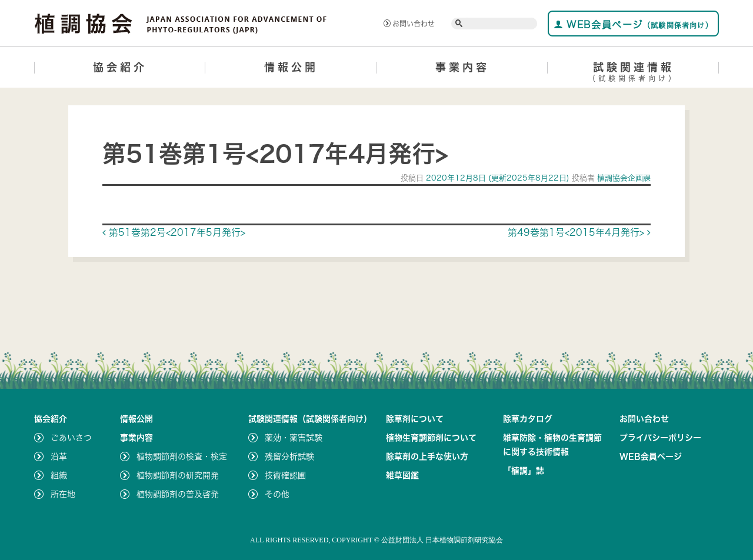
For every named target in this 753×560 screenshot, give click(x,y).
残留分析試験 (289, 456)
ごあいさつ (71, 438)
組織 (59, 475)
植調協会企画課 (623, 178)
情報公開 (291, 67)
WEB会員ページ (633, 24)
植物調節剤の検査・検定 (182, 456)
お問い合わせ (409, 24)
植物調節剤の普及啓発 (178, 494)
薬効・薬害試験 (294, 438)
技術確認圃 (285, 475)
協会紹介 (120, 67)
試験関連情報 (633, 74)
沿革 (59, 456)
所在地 (63, 494)
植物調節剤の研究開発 (178, 475)
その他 (277, 494)
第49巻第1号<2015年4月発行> (579, 232)
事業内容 (462, 67)
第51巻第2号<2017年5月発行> (174, 232)
